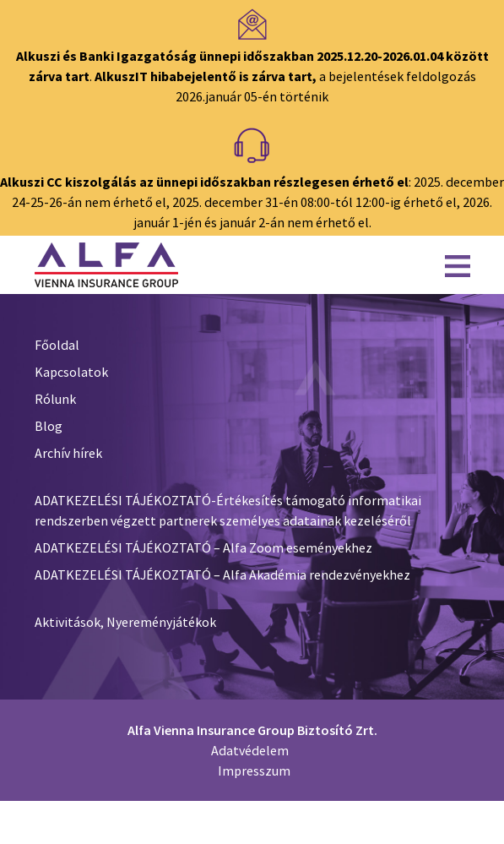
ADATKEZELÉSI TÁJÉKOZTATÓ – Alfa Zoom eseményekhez (203, 547)
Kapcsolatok (71, 372)
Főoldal (57, 345)
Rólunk (55, 399)
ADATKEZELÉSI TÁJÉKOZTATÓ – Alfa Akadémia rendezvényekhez (222, 574)
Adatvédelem (250, 750)
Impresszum (254, 770)
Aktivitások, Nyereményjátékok (125, 622)
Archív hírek (68, 453)
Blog (49, 426)
